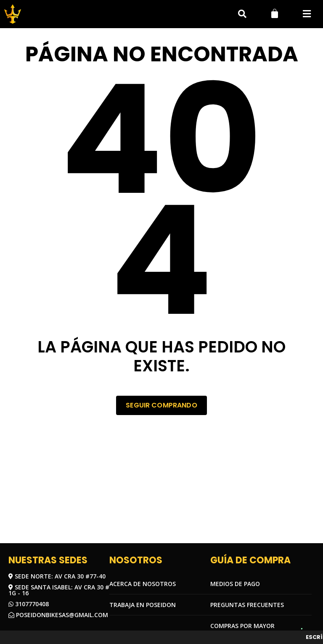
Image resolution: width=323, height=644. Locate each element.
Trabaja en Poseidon (143, 605)
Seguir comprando (161, 405)
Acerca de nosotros (143, 584)
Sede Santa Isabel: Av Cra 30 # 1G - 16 (59, 590)
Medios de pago (235, 584)
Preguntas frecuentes (247, 605)
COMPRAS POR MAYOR (242, 626)
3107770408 (29, 604)
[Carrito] (275, 13)
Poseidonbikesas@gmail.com (58, 615)
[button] (307, 14)
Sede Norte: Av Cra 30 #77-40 (57, 576)
